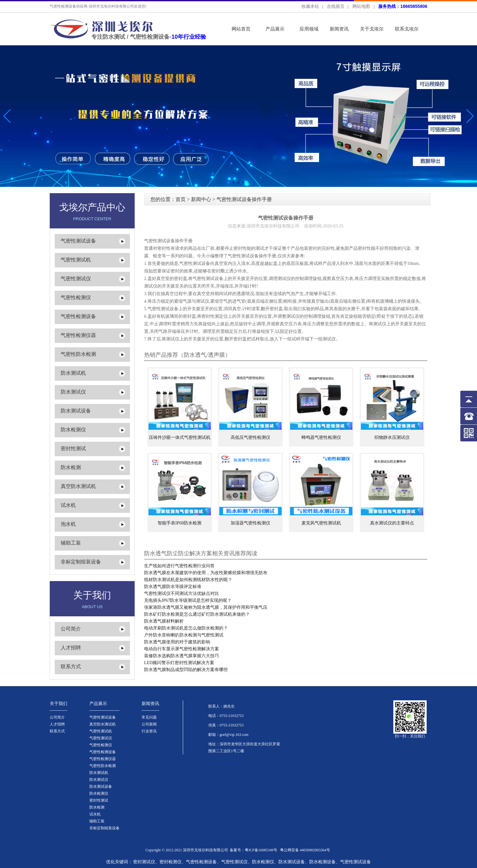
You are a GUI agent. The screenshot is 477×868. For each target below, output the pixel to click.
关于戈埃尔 (372, 29)
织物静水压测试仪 (392, 437)
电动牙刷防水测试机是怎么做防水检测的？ (186, 628)
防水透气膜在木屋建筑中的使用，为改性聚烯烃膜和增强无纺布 (206, 573)
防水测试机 (73, 373)
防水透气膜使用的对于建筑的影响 (177, 642)
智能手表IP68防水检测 (179, 523)
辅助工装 (71, 543)
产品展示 (275, 29)
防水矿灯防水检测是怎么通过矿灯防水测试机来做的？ (197, 614)
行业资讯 (149, 731)
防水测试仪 (73, 392)
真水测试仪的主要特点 (392, 523)
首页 (181, 199)
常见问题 (149, 717)
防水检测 (71, 467)
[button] (470, 116)
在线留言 (336, 6)
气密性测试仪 (76, 279)
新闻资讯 (339, 29)
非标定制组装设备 (81, 562)
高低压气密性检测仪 (250, 437)
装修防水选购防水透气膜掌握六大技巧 (182, 656)
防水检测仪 (73, 430)
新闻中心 (201, 199)
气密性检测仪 (76, 297)
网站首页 (241, 29)
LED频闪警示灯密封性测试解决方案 (179, 663)
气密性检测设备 (78, 316)
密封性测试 (73, 448)
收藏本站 (310, 6)
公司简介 (71, 629)
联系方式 (71, 666)
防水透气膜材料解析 (164, 621)
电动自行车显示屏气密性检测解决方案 (182, 649)
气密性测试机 (76, 260)
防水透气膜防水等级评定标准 (173, 587)
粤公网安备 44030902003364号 (305, 850)
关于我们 (59, 704)
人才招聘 (71, 648)
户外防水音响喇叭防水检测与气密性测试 (184, 635)
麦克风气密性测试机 (321, 523)
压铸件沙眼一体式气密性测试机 (180, 437)
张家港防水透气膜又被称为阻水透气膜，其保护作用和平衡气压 (206, 607)
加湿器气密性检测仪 (250, 523)
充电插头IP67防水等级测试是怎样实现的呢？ (188, 600)
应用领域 (309, 29)
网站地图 (361, 6)
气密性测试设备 (78, 241)
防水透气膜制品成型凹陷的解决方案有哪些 (186, 670)
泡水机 (68, 524)
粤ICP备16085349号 (261, 850)
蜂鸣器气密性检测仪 (321, 437)
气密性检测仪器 (78, 335)
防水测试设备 (76, 411)
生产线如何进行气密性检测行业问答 (179, 566)
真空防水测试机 (78, 486)
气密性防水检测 (78, 354)
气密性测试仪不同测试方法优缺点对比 (182, 594)
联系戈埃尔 (407, 29)
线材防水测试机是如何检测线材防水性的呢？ (188, 580)
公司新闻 (149, 724)
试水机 (68, 505)
